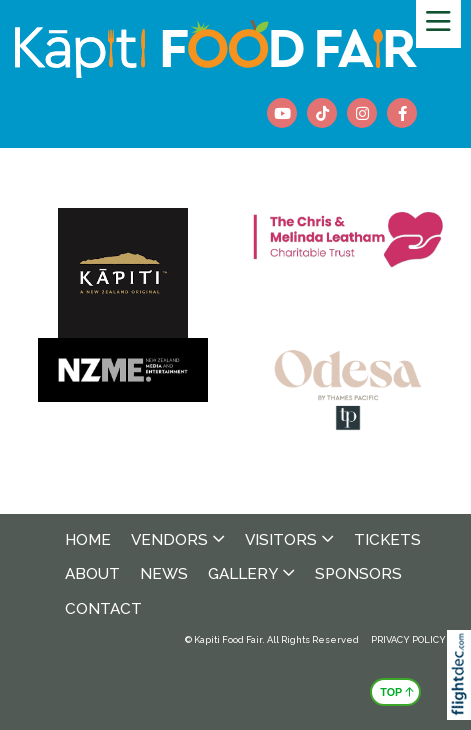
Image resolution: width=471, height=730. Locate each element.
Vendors (169, 540)
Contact (103, 609)
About (92, 574)
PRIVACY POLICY (408, 639)
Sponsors (358, 574)
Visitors (281, 540)
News (164, 574)
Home (88, 540)
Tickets (387, 540)
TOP (397, 690)
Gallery (243, 574)
